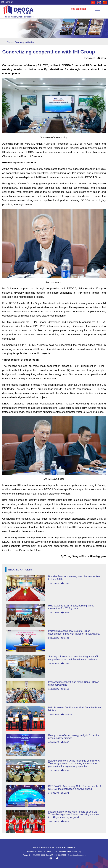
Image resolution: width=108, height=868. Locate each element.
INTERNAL (8, 2)
